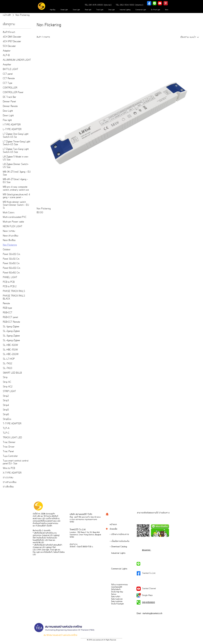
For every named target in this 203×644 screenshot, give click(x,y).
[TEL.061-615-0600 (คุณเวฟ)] (98, 5)
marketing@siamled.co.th (152, 614)
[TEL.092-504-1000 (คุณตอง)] (130, 5)
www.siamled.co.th (98, 640)
